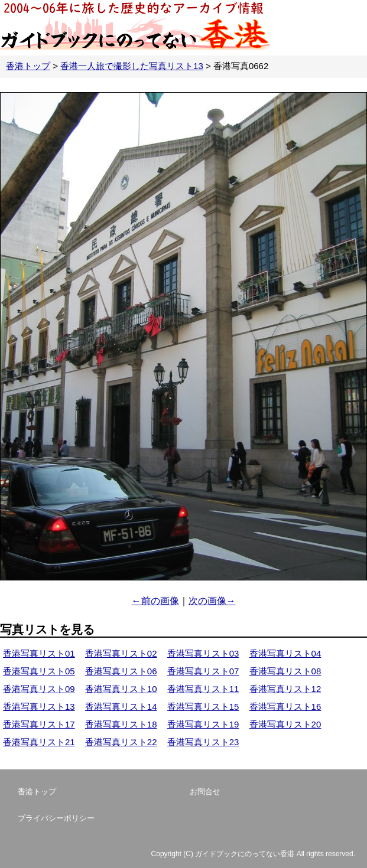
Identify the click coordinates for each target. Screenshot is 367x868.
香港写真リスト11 (203, 689)
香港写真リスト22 (121, 742)
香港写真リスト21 (39, 742)
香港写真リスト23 (203, 742)
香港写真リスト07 (203, 671)
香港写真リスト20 (285, 724)
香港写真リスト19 (203, 724)
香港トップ (28, 66)
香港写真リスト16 (285, 707)
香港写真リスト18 (121, 724)
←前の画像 (155, 601)
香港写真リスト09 (39, 689)
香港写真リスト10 (121, 689)
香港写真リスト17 (39, 724)
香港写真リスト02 (121, 653)
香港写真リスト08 (285, 671)
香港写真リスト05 (39, 671)
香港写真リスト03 (203, 653)
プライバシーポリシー (56, 818)
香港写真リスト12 (285, 689)
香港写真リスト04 (285, 653)
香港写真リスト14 (121, 707)
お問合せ (205, 792)
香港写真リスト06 (121, 671)
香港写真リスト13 (39, 707)
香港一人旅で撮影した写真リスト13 (132, 66)
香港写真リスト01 (39, 653)
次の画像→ (212, 601)
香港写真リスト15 (203, 707)
